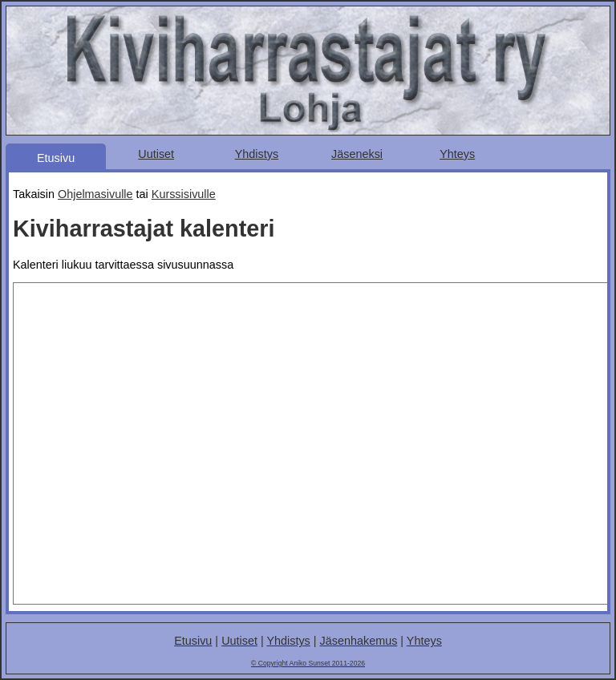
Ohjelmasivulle (95, 194)
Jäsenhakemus (359, 641)
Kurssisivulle (184, 194)
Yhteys (457, 154)
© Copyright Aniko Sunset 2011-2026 (308, 663)
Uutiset (156, 154)
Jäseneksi (357, 154)
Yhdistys (257, 154)
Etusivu (56, 158)
